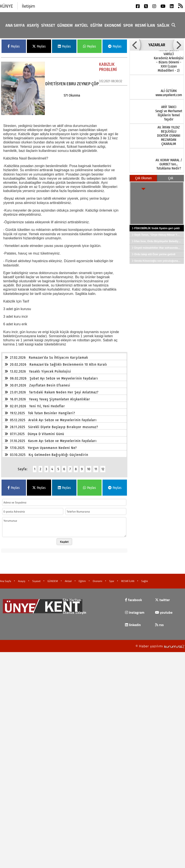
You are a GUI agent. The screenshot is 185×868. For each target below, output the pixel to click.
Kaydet (64, 539)
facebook (133, 597)
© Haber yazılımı (160, 643)
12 (103, 466)
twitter (162, 597)
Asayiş (33, 25)
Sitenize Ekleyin (74, 610)
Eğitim (96, 25)
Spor (128, 25)
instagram (135, 610)
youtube (164, 610)
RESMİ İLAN (145, 25)
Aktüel (81, 25)
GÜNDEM (65, 25)
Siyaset (48, 25)
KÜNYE (6, 6)
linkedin (133, 622)
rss (159, 622)
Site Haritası (72, 597)
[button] (135, 45)
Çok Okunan (143, 178)
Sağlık (163, 25)
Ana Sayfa (15, 25)
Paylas (14, 46)
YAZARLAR (157, 45)
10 (89, 466)
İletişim (28, 6)
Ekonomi (113, 25)
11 (96, 466)
